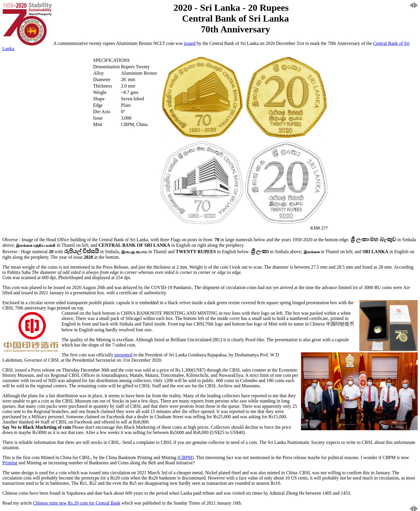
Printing (10, 463)
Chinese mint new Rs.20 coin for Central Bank (77, 503)
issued (190, 43)
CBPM (185, 457)
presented (123, 355)
